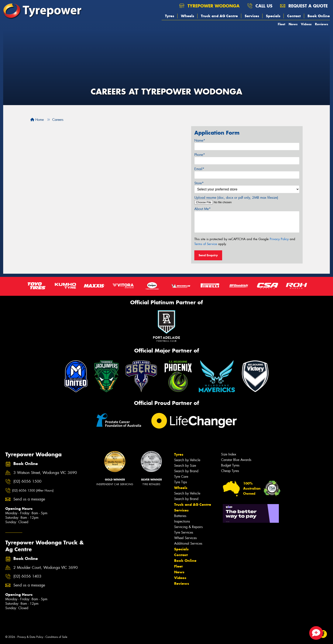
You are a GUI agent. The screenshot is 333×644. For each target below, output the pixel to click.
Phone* (200, 155)
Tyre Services (184, 532)
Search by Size (185, 466)
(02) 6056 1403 (27, 576)
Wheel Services (185, 538)
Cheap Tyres (230, 471)
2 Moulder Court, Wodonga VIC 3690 (46, 568)
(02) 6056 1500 (27, 481)
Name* (200, 140)
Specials (273, 16)
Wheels (188, 16)
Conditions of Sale (56, 637)
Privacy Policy (279, 239)
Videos (306, 24)
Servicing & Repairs (188, 527)
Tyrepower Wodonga (209, 6)
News (293, 24)
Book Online (319, 16)
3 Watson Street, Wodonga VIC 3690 (45, 473)
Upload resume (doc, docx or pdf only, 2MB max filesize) (236, 198)
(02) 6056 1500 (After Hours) (33, 490)
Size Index (229, 454)
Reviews (322, 24)
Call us (260, 6)
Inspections (182, 521)
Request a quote (304, 6)
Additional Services (188, 543)
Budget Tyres (230, 465)
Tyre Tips (181, 482)
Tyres (170, 16)
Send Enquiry (208, 255)
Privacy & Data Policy (30, 637)
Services (252, 16)
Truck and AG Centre (219, 16)
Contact (294, 16)
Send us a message (29, 499)
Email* (199, 169)
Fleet (281, 24)
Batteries (180, 516)
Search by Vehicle (187, 460)
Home (37, 120)
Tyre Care (181, 477)
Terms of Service (206, 244)
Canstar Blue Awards (236, 460)
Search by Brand (186, 471)
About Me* (202, 209)
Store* (199, 183)
